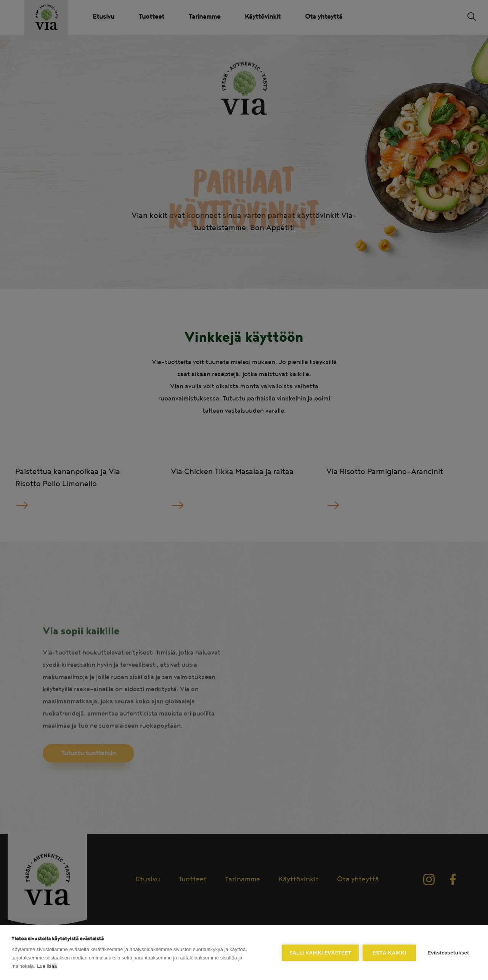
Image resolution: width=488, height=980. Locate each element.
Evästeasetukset (448, 953)
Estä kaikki (389, 953)
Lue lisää (47, 966)
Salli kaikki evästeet (320, 953)
